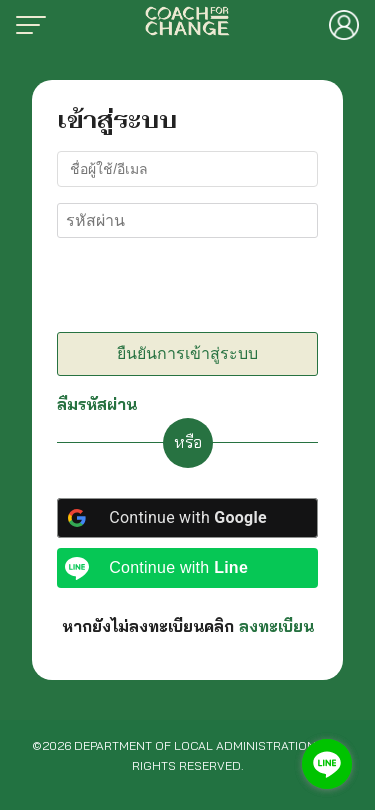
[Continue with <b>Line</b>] (187, 568)
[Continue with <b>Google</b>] (187, 518)
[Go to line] (327, 764)
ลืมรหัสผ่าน (97, 404)
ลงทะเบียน (276, 626)
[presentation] (194, 289)
